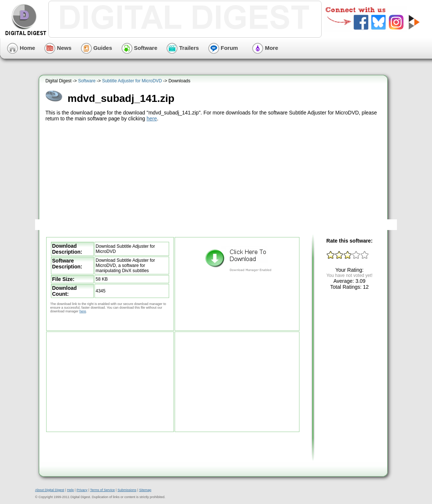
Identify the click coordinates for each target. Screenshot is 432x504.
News (58, 48)
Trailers (183, 48)
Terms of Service (102, 490)
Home (21, 48)
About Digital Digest (50, 490)
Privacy (82, 490)
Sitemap (145, 490)
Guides (97, 48)
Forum (223, 48)
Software (140, 48)
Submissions (127, 490)
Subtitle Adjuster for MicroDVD (132, 81)
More (265, 48)
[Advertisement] (214, 178)
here (152, 119)
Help (70, 490)
